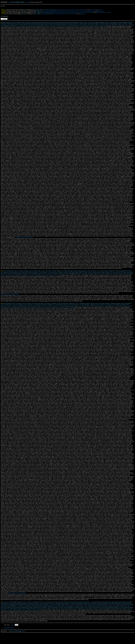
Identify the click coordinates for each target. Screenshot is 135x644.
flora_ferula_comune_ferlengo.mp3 (60, 14)
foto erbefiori (44, 14)
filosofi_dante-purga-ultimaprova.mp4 (62, 12)
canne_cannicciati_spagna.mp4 (90, 11)
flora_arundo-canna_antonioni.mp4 (78, 11)
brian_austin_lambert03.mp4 (71, 10)
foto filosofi (47, 10)
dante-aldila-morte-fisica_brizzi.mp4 (18, 593)
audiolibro (53, 10)
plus (10, 2)
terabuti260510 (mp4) (9, 628)
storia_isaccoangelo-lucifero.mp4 (88, 12)
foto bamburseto (48, 11)
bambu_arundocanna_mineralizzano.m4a (10, 294)
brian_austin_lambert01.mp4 (61, 10)
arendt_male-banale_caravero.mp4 (75, 12)
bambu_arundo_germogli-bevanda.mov (64, 11)
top (12, 625)
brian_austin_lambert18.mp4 (82, 10)
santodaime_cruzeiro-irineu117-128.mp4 (103, 12)
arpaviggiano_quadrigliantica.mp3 (96, 10)
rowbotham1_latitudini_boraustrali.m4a (24, 237)
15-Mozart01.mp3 (101, 11)
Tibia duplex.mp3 (83, 14)
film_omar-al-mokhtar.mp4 (72, 14)
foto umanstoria (46, 12)
